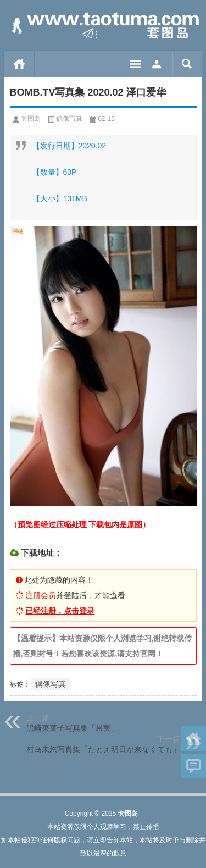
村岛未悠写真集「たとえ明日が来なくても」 (103, 749)
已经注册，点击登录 (60, 611)
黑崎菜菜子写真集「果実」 (73, 728)
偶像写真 (69, 119)
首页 (20, 64)
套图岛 (31, 119)
